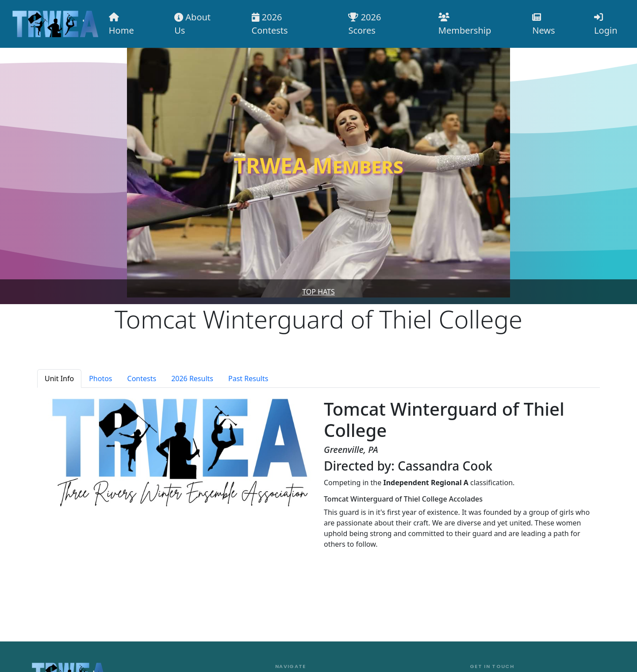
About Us (192, 24)
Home (121, 25)
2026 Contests (270, 24)
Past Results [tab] (248, 378)
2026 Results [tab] (192, 378)
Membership (465, 25)
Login (606, 25)
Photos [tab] (100, 378)
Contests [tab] (142, 378)
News (543, 25)
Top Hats (318, 292)
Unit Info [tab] (59, 378)
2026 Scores (365, 24)
